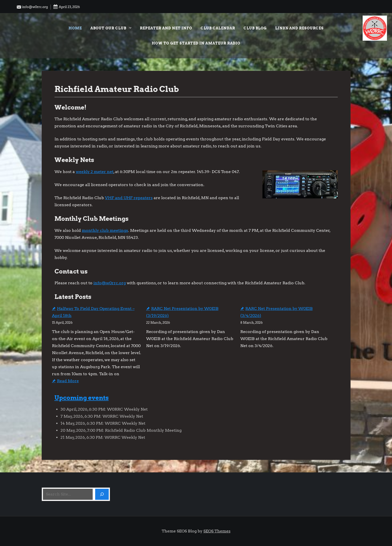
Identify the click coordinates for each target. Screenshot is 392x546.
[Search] (102, 494)
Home (75, 28)
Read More (68, 381)
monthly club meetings (105, 230)
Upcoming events (82, 398)
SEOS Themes (217, 531)
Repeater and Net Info (166, 28)
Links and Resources (299, 28)
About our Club (111, 29)
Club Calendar (218, 28)
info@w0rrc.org (32, 7)
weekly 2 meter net (95, 172)
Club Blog (255, 28)
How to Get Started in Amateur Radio (196, 43)
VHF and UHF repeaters (129, 198)
